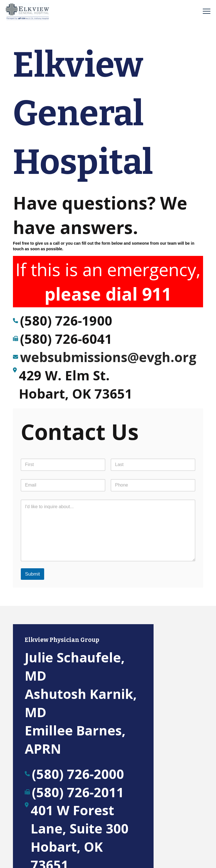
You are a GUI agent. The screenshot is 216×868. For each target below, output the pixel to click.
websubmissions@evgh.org (108, 357)
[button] (207, 11)
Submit (32, 574)
